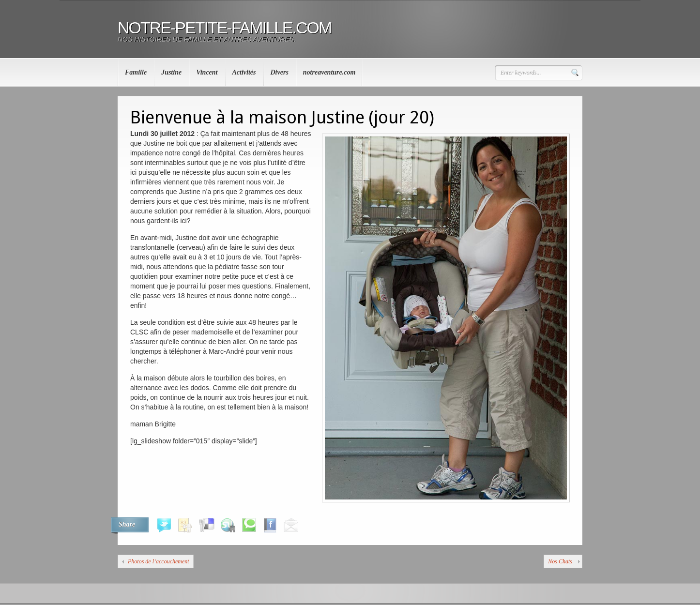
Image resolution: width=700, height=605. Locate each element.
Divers (280, 72)
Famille (136, 72)
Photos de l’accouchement (159, 561)
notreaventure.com (329, 72)
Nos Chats (560, 561)
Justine (171, 72)
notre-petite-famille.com (224, 28)
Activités (244, 72)
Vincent (207, 72)
